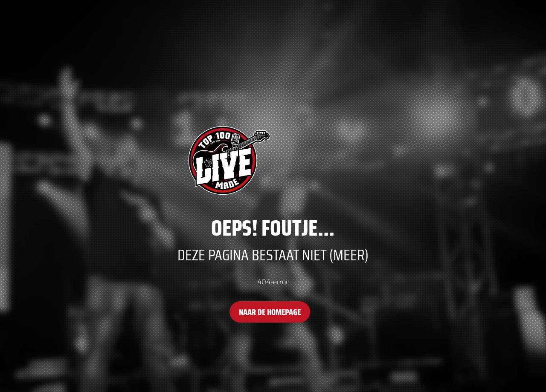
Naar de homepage (270, 312)
